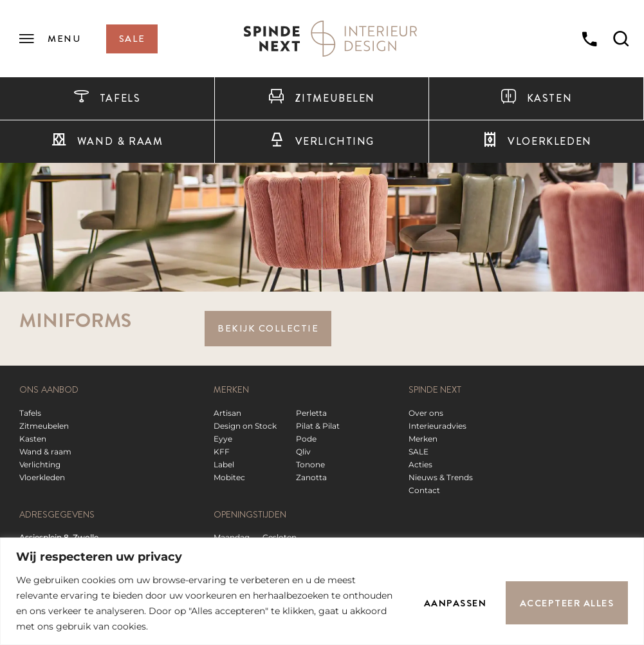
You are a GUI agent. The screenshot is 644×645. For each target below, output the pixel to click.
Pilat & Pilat (318, 426)
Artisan (227, 413)
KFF (222, 452)
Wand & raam (107, 142)
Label (224, 464)
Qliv (303, 452)
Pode (306, 439)
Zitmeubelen (322, 98)
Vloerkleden (42, 477)
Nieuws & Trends (441, 477)
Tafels (107, 98)
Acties (420, 464)
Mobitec (229, 477)
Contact (424, 490)
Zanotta (311, 477)
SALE (419, 452)
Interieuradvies (437, 426)
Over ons (426, 413)
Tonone (310, 464)
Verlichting (322, 142)
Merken (423, 439)
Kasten (536, 98)
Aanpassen (455, 603)
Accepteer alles (567, 603)
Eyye (223, 439)
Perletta (311, 413)
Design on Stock (245, 426)
